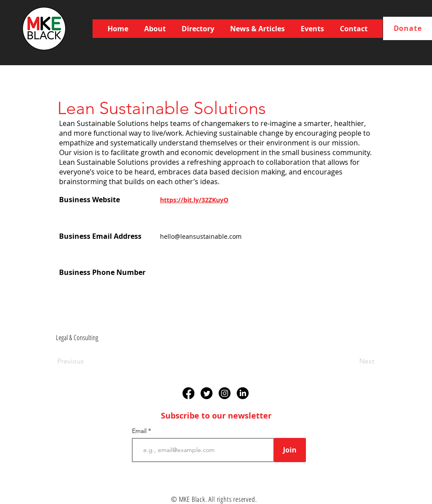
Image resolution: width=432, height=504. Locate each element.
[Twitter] (207, 393)
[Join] (290, 450)
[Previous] (86, 361)
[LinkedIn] (243, 393)
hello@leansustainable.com (201, 236)
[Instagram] (225, 393)
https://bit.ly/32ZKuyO (194, 200)
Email (140, 431)
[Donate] (408, 28)
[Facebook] (188, 393)
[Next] (352, 361)
